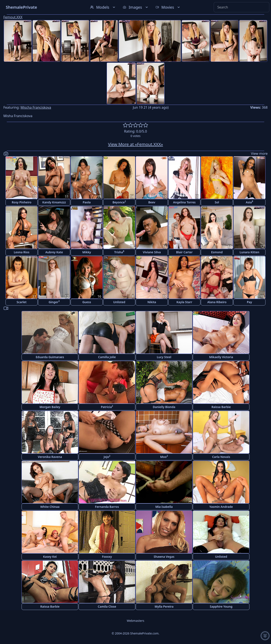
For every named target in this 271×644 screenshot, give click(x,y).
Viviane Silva (152, 252)
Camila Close (107, 606)
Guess (87, 302)
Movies (168, 7)
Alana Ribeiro (217, 302)
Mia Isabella (164, 507)
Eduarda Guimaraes (50, 357)
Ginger (54, 302)
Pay (249, 302)
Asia (249, 202)
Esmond (217, 252)
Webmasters (135, 621)
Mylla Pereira (164, 606)
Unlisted (119, 302)
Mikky (87, 252)
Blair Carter (184, 252)
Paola (87, 202)
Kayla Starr (184, 302)
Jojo (107, 457)
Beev (152, 202)
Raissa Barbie (221, 407)
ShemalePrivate (21, 7)
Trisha (119, 252)
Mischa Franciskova (36, 107)
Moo (164, 457)
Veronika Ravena (50, 457)
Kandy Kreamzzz (54, 202)
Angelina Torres (184, 202)
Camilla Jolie (107, 357)
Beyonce (119, 202)
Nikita (152, 302)
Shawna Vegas (164, 557)
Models (103, 7)
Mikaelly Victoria (221, 357)
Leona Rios (22, 252)
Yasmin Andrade (221, 507)
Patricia (107, 407)
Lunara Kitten (250, 252)
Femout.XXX (13, 17)
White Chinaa (50, 507)
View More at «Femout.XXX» (135, 144)
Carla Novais (221, 457)
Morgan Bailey (50, 407)
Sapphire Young (221, 606)
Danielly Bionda (164, 407)
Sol (217, 202)
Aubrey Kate (54, 252)
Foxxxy (107, 557)
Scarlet (22, 302)
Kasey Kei (50, 557)
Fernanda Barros (107, 507)
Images (136, 7)
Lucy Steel (164, 357)
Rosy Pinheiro (22, 202)
